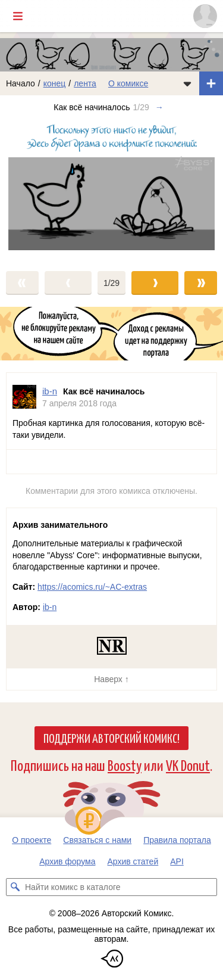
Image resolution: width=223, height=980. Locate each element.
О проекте (32, 840)
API (177, 861)
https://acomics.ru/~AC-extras (92, 587)
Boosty (125, 765)
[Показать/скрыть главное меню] (18, 16)
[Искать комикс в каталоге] (15, 887)
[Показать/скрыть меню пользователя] (205, 16)
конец (55, 83)
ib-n (50, 607)
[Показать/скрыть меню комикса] (187, 83)
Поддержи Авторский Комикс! (111, 738)
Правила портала (177, 840)
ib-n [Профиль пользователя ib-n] (50, 391)
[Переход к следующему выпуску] (111, 189)
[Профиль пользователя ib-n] (24, 397)
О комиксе (128, 83)
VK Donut (188, 765)
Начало (21, 83)
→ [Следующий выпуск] (159, 107)
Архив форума (67, 861)
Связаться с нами (97, 840)
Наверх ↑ (111, 679)
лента (85, 83)
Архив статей (133, 861)
